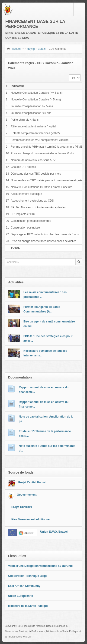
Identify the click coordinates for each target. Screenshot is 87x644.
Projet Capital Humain (33, 482)
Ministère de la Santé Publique (28, 606)
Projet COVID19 (22, 507)
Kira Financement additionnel (31, 519)
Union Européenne (21, 596)
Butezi (42, 49)
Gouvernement (27, 495)
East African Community (24, 586)
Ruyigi (31, 49)
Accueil (14, 49)
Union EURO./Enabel (54, 532)
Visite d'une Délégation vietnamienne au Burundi (40, 566)
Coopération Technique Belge (28, 576)
